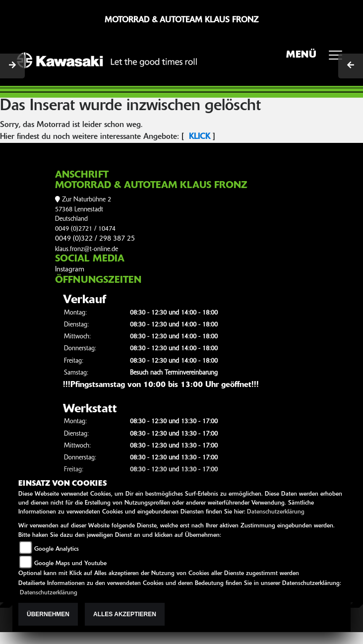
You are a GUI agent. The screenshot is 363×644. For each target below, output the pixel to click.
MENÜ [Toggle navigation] (318, 58)
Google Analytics (57, 549)
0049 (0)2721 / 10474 (85, 229)
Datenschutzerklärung (276, 512)
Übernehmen (48, 614)
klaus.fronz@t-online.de (87, 249)
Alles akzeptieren (125, 614)
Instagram (70, 270)
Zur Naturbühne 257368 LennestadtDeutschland (83, 209)
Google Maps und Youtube (70, 564)
